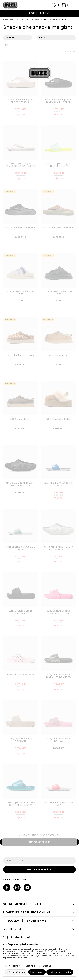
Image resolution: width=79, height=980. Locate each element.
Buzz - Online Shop (12, 20)
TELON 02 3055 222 (39, 11)
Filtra (56, 38)
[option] (39, 14)
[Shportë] (64, 6)
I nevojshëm (14, 966)
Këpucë (35, 20)
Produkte (26, 20)
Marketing (46, 966)
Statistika (30, 966)
